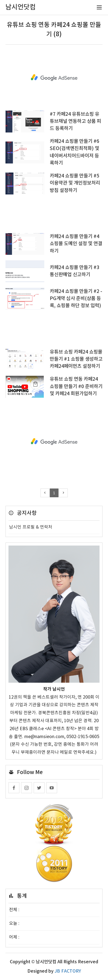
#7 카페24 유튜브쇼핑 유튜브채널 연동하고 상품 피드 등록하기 (75, 122)
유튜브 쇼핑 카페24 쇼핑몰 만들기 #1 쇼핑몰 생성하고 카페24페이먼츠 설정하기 (76, 359)
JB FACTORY (68, 971)
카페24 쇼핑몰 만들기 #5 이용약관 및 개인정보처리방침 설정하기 (75, 183)
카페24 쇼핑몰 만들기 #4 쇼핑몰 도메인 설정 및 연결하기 (76, 244)
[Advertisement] (54, 78)
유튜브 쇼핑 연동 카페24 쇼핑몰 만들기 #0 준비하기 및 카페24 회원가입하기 (76, 386)
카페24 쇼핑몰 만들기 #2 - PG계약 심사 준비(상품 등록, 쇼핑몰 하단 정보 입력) (76, 299)
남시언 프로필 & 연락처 (31, 527)
